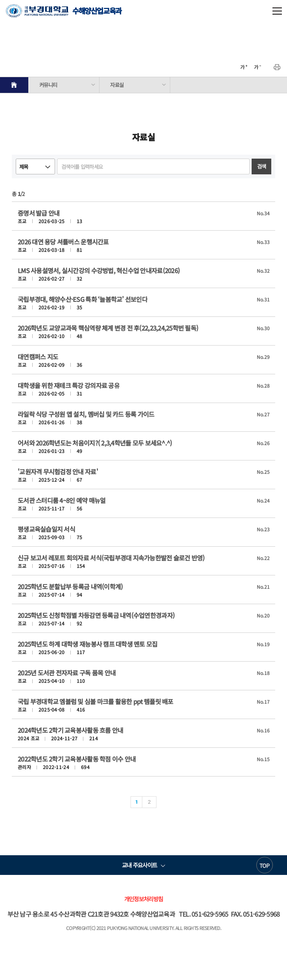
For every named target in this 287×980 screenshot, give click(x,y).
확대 (244, 67)
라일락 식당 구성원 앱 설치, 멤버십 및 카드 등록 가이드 (86, 414)
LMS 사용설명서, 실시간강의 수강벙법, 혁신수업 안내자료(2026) (99, 270)
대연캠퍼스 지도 (38, 357)
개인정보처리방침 (143, 899)
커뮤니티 (48, 85)
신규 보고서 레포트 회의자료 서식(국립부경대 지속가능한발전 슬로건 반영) (111, 558)
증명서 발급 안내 (39, 213)
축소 (258, 67)
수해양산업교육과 (64, 11)
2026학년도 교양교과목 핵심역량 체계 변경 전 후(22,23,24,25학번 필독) (108, 328)
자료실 (117, 85)
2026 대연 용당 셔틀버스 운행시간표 (63, 242)
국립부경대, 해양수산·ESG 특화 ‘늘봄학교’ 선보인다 (83, 299)
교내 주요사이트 (139, 865)
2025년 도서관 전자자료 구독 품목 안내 (67, 673)
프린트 (277, 67)
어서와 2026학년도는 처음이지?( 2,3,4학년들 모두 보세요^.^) (95, 443)
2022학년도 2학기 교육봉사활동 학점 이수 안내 (77, 759)
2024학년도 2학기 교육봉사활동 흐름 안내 (70, 730)
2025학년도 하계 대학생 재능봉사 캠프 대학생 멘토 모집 (88, 644)
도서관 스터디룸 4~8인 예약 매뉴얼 (62, 500)
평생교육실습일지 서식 (46, 529)
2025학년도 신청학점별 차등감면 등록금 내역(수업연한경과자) (96, 615)
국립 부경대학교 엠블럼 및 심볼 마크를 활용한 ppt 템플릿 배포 (96, 701)
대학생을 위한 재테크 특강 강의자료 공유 (69, 385)
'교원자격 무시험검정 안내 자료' (58, 472)
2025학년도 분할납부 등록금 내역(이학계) (70, 586)
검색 (262, 166)
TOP (264, 865)
